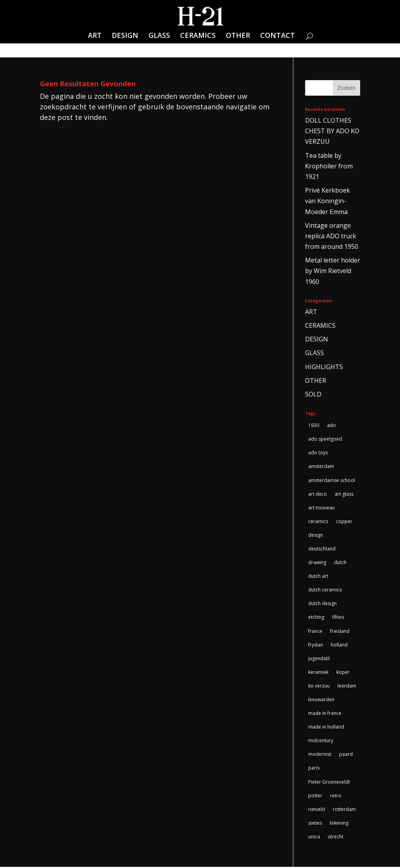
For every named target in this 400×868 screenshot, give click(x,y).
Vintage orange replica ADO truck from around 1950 (332, 236)
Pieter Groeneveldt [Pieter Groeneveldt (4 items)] (329, 783)
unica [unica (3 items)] (314, 838)
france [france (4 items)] (315, 631)
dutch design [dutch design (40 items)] (322, 604)
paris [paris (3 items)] (314, 769)
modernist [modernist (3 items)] (320, 755)
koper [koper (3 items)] (343, 673)
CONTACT (278, 36)
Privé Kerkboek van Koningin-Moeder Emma (328, 201)
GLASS (159, 36)
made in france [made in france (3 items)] (325, 714)
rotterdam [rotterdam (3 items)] (344, 810)
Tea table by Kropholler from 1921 (329, 166)
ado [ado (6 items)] (331, 425)
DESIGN (125, 36)
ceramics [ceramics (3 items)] (318, 521)
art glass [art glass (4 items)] (344, 494)
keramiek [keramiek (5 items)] (318, 673)
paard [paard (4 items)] (346, 755)
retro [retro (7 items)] (336, 796)
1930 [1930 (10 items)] (314, 425)
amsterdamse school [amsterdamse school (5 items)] (332, 480)
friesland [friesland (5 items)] (340, 631)
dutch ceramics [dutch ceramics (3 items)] (325, 590)
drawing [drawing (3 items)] (317, 563)
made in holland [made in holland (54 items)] (326, 728)
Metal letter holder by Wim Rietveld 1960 (333, 271)
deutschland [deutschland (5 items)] (322, 549)
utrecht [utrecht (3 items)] (336, 838)
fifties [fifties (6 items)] (338, 618)
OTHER (238, 36)
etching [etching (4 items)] (316, 618)
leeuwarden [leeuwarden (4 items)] (321, 700)
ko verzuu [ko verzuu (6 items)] (319, 687)
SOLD (313, 394)
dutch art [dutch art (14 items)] (318, 576)
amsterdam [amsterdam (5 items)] (321, 467)
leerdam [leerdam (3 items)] (347, 687)
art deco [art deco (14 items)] (318, 494)
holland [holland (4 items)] (339, 645)
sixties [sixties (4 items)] (315, 824)
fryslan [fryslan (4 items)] (316, 645)
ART (95, 36)
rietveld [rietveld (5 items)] (317, 810)
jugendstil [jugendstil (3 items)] (319, 659)
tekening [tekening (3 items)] (339, 824)
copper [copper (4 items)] (344, 521)
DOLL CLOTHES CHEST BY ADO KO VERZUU (332, 131)
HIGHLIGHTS (324, 367)
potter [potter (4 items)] (315, 796)
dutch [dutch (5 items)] (340, 563)
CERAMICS (198, 36)
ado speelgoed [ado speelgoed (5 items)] (325, 439)
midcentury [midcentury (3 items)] (321, 741)
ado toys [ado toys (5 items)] (318, 453)
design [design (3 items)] (316, 535)
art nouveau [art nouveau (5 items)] (321, 508)
